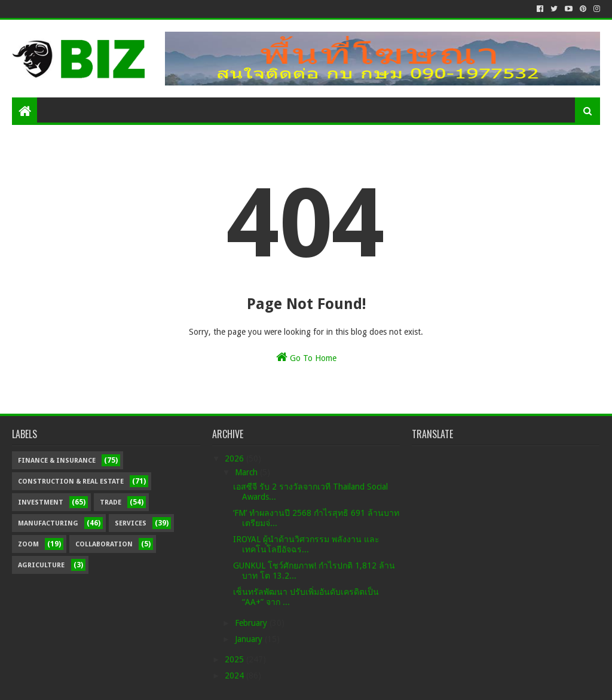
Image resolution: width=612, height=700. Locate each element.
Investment (41, 502)
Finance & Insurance (57, 461)
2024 (235, 675)
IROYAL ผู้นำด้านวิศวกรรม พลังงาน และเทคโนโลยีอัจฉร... (306, 544)
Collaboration (104, 544)
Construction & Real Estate (71, 482)
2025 (235, 659)
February (252, 623)
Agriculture (41, 565)
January (250, 639)
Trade (111, 502)
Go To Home (306, 357)
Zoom (28, 544)
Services (131, 523)
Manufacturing (48, 523)
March (247, 472)
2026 (235, 458)
